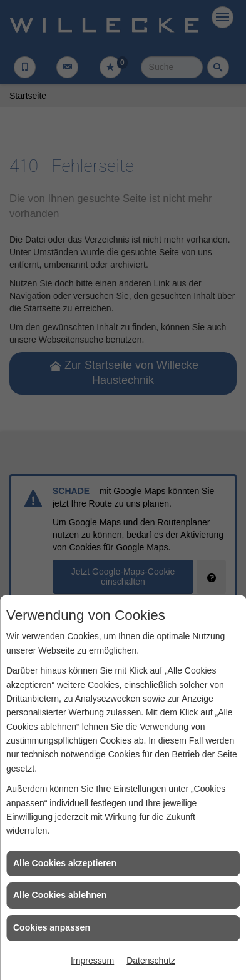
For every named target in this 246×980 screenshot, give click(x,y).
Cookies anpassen (52, 927)
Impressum (92, 961)
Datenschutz (151, 961)
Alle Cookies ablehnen (60, 895)
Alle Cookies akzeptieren (65, 863)
